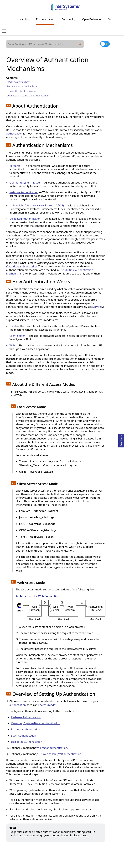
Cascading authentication (22, 266)
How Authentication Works (21, 91)
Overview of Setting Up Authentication (28, 95)
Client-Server (17, 336)
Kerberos (15, 166)
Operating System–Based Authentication (36, 723)
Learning (24, 19)
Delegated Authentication (25, 219)
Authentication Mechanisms (22, 86)
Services (97, 307)
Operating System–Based (25, 183)
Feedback (121, 440)
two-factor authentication (52, 748)
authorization (14, 134)
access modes (48, 705)
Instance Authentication (24, 192)
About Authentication (18, 82)
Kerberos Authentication (26, 717)
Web (12, 345)
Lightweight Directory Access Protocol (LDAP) (37, 205)
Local (13, 326)
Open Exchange (91, 19)
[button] (9, 106)
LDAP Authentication (23, 736)
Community (68, 19)
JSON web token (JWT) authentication (59, 754)
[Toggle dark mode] (105, 44)
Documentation (45, 19)
